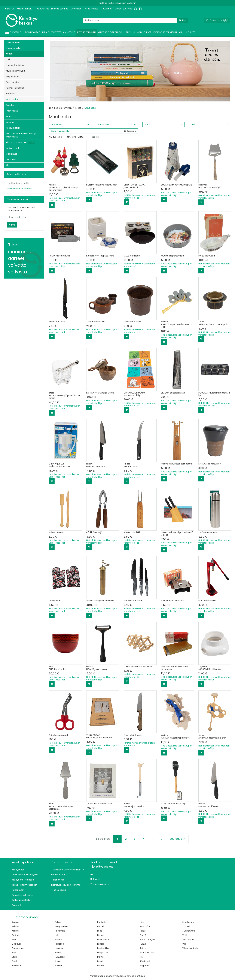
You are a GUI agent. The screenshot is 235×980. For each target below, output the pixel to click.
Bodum (16, 935)
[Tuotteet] (14, 32)
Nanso (100, 966)
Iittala (58, 961)
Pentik (143, 931)
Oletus (82, 137)
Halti (57, 935)
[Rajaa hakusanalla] (93, 131)
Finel (14, 961)
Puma (143, 944)
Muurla (101, 961)
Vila (184, 944)
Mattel (101, 957)
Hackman (60, 931)
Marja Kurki (103, 953)
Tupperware (189, 931)
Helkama (59, 944)
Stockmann (188, 922)
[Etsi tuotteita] (136, 20)
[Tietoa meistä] (92, 9)
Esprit (15, 957)
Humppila (60, 957)
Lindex (100, 935)
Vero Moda (188, 939)
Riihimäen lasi (147, 953)
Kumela (101, 926)
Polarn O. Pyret (147, 939)
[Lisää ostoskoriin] (52, 205)
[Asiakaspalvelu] (26, 9)
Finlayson (17, 966)
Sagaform (145, 966)
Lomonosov (103, 939)
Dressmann (18, 948)
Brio (14, 939)
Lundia (101, 944)
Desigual (16, 944)
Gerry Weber (61, 926)
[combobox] (136, 20)
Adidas (15, 926)
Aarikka (16, 922)
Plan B (143, 935)
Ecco (15, 953)
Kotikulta (102, 922)
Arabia (15, 931)
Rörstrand (145, 961)
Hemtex (59, 948)
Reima (143, 948)
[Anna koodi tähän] (24, 217)
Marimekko (103, 948)
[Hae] (183, 20)
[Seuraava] (177, 839)
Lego (100, 931)
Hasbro (58, 939)
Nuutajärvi (145, 926)
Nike (142, 922)
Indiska (58, 966)
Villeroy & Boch (190, 948)
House (58, 953)
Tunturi (186, 926)
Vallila (185, 935)
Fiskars (58, 922)
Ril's (142, 957)
